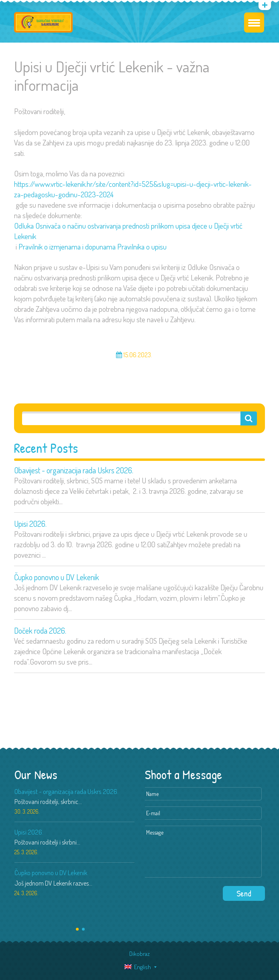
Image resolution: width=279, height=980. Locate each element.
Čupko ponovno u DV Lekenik (57, 577)
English (138, 967)
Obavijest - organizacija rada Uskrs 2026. (74, 470)
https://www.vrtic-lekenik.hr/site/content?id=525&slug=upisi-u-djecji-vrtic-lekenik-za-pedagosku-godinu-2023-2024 (133, 189)
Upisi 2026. (30, 524)
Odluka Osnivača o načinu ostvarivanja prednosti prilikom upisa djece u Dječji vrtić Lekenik (128, 231)
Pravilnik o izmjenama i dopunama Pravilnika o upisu (93, 247)
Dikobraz (139, 954)
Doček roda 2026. (40, 630)
